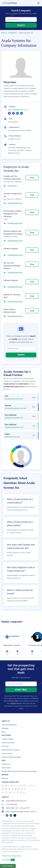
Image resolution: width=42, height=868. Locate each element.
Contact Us (6, 764)
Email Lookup (7, 754)
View (32, 178)
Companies (12, 33)
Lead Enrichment (8, 743)
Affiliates (5, 728)
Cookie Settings (8, 866)
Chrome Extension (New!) (11, 757)
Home (3, 33)
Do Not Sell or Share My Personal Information (19, 771)
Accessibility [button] (8, 860)
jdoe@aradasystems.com (14, 418)
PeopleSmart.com (16, 704)
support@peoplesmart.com (14, 801)
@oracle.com (12, 186)
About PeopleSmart (9, 725)
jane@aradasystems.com (14, 399)
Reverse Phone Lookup (11, 750)
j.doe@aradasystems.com (14, 427)
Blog (3, 732)
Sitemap (5, 778)
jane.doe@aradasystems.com (15, 408)
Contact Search (8, 739)
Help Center (6, 768)
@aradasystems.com (15, 203)
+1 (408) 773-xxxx (14, 139)
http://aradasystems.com (17, 110)
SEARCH (21, 25)
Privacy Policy (14, 701)
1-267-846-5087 (10, 804)
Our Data (5, 746)
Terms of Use (6, 856)
